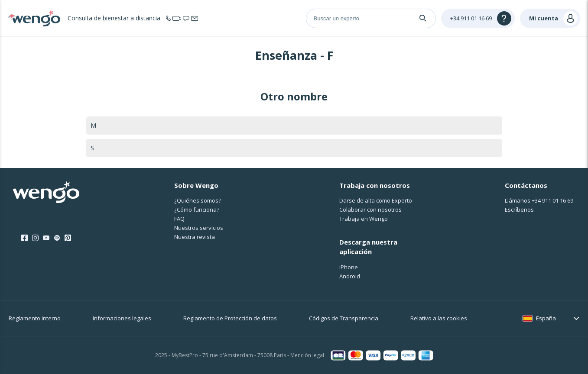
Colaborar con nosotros (370, 210)
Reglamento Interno (35, 318)
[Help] (478, 18)
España (546, 318)
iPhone (349, 267)
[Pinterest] (68, 238)
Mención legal (307, 355)
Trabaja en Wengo (364, 219)
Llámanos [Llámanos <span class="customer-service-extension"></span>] (539, 200)
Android (350, 276)
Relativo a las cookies (439, 318)
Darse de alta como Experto (376, 200)
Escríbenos (519, 210)
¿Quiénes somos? (198, 200)
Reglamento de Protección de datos (230, 318)
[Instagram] (35, 238)
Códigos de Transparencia (344, 318)
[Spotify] (57, 238)
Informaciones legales (122, 318)
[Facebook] (24, 238)
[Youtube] (46, 238)
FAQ (179, 219)
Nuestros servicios (199, 228)
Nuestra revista (195, 237)
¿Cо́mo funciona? (197, 210)
